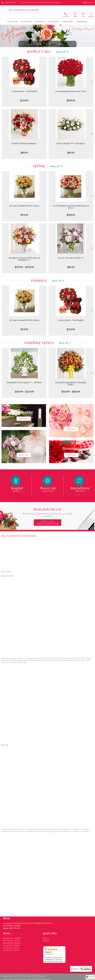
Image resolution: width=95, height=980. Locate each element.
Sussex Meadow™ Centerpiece (71, 143)
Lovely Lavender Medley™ (71, 258)
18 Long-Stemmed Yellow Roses (24, 206)
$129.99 (24, 100)
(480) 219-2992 (11, 3)
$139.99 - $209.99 (24, 267)
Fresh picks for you (47, 512)
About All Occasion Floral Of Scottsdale (18, 536)
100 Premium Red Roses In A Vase (71, 91)
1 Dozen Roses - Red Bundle (24, 91)
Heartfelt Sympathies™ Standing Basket (71, 383)
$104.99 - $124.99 (24, 392)
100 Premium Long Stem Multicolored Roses (71, 207)
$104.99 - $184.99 (71, 392)
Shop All (61, 52)
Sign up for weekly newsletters (48, 523)
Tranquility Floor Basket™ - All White (24, 382)
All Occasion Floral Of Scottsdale (24, 10)
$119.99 (24, 215)
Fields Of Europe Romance (24, 143)
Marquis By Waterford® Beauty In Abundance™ (24, 259)
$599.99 (71, 100)
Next (92, 82)
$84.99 (24, 153)
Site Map (47, 979)
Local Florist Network (35, 979)
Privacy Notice (20, 979)
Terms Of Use (8, 979)
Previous (3, 82)
